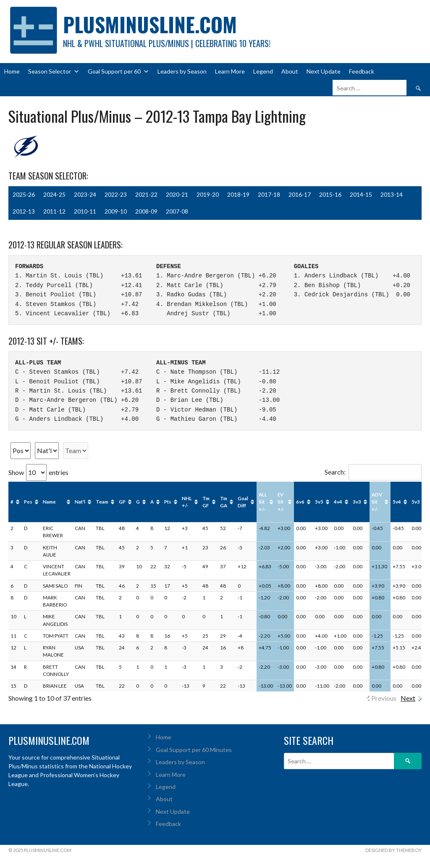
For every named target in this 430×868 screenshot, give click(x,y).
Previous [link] (384, 698)
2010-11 (85, 211)
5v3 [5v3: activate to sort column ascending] (416, 502)
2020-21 (177, 194)
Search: (373, 472)
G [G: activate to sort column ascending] (138, 502)
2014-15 (361, 194)
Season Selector (54, 71)
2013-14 (392, 194)
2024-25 (54, 194)
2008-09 (146, 211)
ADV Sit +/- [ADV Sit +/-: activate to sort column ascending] (377, 502)
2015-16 (330, 194)
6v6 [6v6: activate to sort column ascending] (300, 502)
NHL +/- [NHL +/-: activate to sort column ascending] (187, 502)
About (290, 71)
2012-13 (24, 211)
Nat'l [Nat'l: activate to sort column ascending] (80, 502)
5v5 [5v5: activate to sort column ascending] (319, 502)
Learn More (230, 71)
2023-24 (85, 194)
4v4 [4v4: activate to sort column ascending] (338, 502)
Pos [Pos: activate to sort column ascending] (28, 502)
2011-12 (54, 211)
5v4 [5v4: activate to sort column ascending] (397, 502)
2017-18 (269, 194)
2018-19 (238, 194)
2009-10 (116, 211)
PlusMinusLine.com (150, 24)
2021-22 (146, 194)
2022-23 (116, 194)
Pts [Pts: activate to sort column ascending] (168, 502)
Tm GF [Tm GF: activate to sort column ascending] (206, 502)
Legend (263, 71)
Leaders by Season (182, 71)
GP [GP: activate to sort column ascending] (122, 502)
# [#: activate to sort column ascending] (12, 502)
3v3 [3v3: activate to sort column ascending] (357, 502)
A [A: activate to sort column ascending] (152, 502)
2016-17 (300, 194)
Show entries (38, 472)
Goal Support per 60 (118, 71)
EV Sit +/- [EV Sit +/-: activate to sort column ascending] (281, 502)
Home (12, 71)
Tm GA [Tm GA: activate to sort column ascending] (224, 502)
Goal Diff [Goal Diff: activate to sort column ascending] (243, 502)
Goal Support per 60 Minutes (194, 750)
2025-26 (24, 194)
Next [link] (408, 698)
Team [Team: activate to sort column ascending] (102, 502)
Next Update (324, 71)
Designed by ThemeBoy (393, 850)
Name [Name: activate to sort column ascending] (49, 502)
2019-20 (208, 194)
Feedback (362, 71)
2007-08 (177, 211)
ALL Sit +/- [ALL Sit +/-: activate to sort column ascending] (263, 502)
